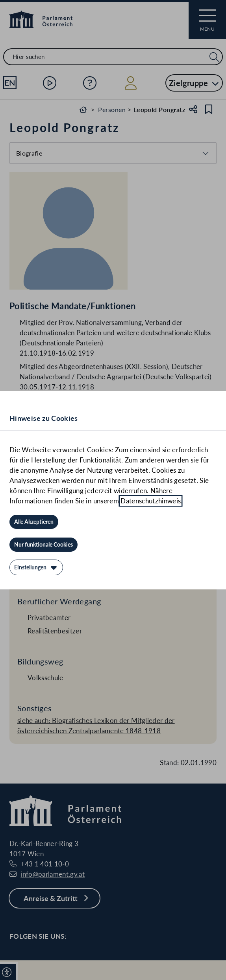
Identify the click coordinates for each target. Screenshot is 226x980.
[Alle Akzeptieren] (34, 522)
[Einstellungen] (36, 567)
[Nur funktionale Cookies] (44, 545)
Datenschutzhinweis (151, 501)
